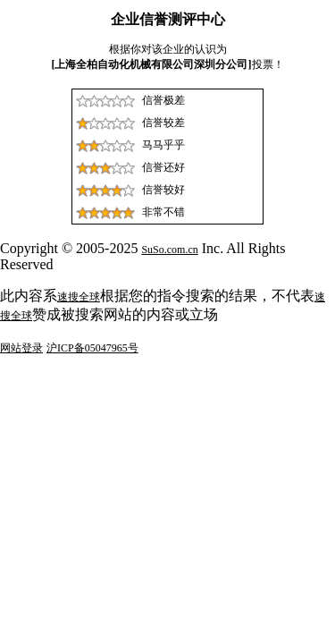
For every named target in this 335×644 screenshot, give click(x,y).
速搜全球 (79, 297)
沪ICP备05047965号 (92, 348)
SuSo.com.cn (169, 250)
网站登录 (21, 348)
